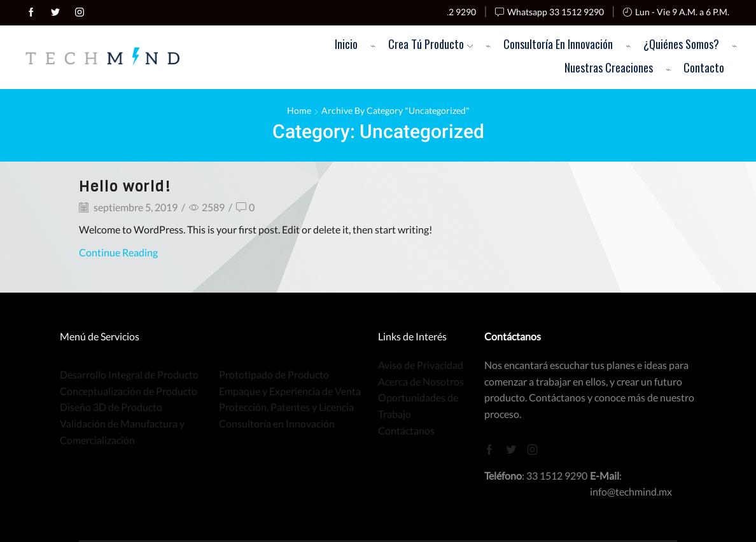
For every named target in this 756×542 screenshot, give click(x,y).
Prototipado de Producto (274, 374)
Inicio (346, 44)
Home (299, 110)
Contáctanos (406, 430)
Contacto (704, 67)
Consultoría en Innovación (558, 44)
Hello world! (125, 186)
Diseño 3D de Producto (111, 407)
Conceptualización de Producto (129, 391)
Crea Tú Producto (430, 44)
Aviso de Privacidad (421, 365)
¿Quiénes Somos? (681, 44)
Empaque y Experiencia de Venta (290, 391)
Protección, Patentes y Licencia (286, 407)
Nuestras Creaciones (609, 67)
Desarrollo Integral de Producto (129, 374)
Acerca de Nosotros (421, 381)
